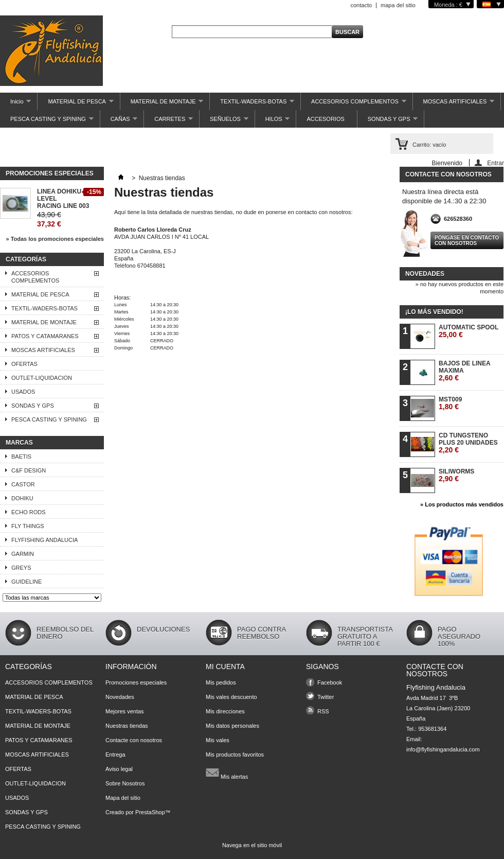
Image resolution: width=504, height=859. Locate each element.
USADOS (23, 392)
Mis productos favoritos (235, 755)
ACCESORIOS (325, 119)
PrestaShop (150, 812)
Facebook (330, 682)
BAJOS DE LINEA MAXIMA (464, 371)
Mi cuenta (225, 667)
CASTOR (23, 484)
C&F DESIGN (29, 470)
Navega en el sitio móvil (252, 845)
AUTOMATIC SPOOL (469, 331)
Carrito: (429, 145)
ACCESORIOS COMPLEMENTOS (353, 104)
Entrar (496, 163)
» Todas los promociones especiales (55, 239)
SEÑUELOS (224, 122)
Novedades (425, 274)
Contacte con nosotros (134, 740)
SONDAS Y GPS (388, 122)
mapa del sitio (398, 5)
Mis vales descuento (231, 697)
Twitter (326, 697)
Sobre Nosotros (125, 783)
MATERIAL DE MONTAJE (162, 104)
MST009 (450, 403)
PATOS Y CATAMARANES (45, 336)
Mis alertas (227, 773)
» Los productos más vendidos (462, 504)
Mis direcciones (225, 711)
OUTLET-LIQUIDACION (42, 378)
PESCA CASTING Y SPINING (47, 122)
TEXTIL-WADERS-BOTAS (252, 104)
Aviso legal (119, 769)
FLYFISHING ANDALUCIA (44, 540)
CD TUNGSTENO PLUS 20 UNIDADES (468, 443)
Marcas (19, 443)
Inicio (15, 104)
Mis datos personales (232, 726)
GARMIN (23, 554)
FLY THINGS (28, 526)
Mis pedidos (221, 682)
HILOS (273, 122)
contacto (361, 5)
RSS (323, 711)
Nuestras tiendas (127, 726)
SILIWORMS (456, 475)
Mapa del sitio (123, 798)
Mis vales (218, 740)
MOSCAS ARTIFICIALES (454, 104)
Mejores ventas (125, 711)
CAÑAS (119, 122)
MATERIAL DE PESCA (75, 104)
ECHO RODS (29, 512)
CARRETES (168, 122)
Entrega (115, 755)
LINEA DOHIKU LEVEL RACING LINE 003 (63, 199)
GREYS (21, 568)
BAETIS (21, 457)
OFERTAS (24, 364)
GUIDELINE (26, 582)
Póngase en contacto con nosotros (467, 240)
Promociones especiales (50, 173)
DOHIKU (22, 498)
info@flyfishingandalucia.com (443, 749)
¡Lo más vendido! (434, 312)
